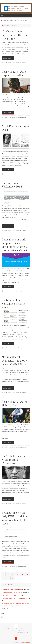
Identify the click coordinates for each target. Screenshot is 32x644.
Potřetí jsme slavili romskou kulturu (11, 595)
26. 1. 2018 (13, 504)
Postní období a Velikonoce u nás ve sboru (14, 304)
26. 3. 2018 (13, 63)
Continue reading (8, 58)
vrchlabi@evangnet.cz (10, 633)
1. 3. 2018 (12, 174)
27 (18, 574)
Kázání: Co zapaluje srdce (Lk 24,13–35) (12, 592)
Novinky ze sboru (22, 63)
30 (3, 578)
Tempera (22, 642)
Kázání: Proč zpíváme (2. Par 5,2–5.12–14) (13, 589)
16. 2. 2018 (13, 291)
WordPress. (28, 642)
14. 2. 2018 (13, 447)
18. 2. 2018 (13, 231)
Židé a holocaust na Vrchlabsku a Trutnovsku (14, 460)
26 (12, 574)
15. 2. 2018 (13, 348)
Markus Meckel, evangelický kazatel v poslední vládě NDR (15, 361)
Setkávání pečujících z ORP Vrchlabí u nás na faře (15, 598)
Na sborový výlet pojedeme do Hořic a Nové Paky (14, 35)
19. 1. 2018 (13, 566)
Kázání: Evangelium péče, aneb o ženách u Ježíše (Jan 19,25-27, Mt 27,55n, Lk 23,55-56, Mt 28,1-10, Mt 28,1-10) (16, 606)
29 (28, 574)
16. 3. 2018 (13, 117)
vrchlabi (5, 63)
